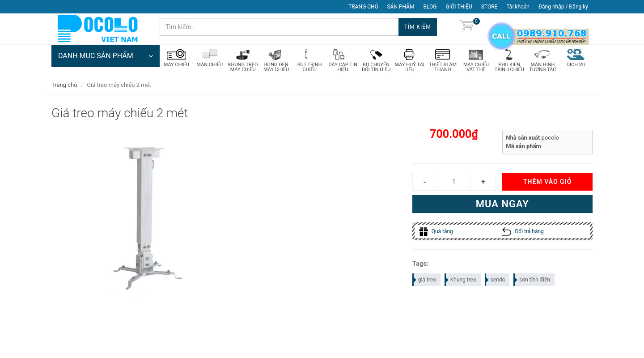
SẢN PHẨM (400, 7)
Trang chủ (64, 85)
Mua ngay (502, 204)
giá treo (425, 280)
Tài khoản (518, 7)
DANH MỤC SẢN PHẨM (106, 56)
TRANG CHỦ (363, 7)
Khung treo (461, 280)
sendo (496, 280)
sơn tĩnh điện (532, 280)
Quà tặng (436, 231)
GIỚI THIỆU (459, 7)
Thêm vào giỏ (547, 182)
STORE (489, 7)
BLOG (430, 7)
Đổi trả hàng (523, 231)
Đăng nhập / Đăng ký (563, 7)
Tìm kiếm (418, 27)
